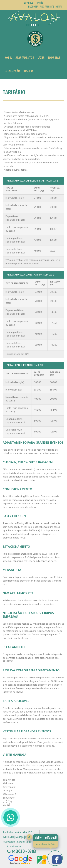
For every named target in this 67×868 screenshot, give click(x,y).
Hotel (8, 58)
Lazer (41, 58)
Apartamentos (25, 58)
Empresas (54, 58)
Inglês (40, 3)
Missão (59, 7)
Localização (12, 71)
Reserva (28, 71)
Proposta (33, 7)
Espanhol (28, 3)
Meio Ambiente (47, 7)
